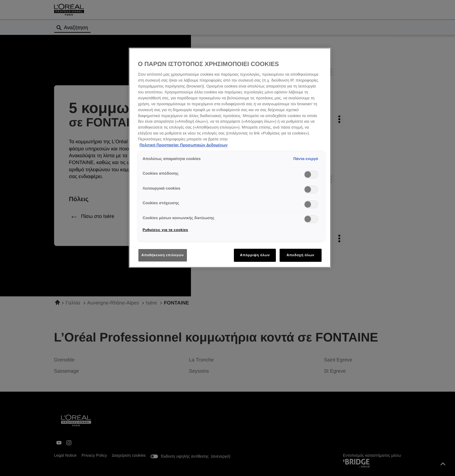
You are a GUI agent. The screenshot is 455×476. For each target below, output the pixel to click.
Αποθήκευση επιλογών (163, 255)
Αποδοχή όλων (300, 255)
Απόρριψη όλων (255, 255)
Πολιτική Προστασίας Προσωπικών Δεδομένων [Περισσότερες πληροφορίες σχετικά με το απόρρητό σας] (184, 145)
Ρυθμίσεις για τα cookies (165, 230)
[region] (230, 158)
